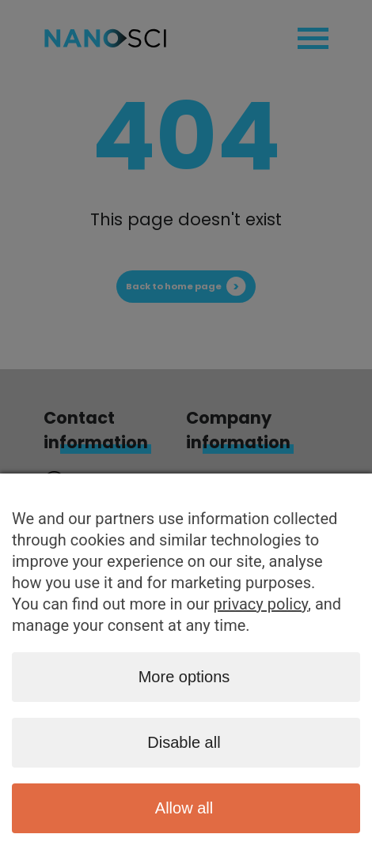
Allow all (184, 808)
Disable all (184, 742)
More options (184, 677)
